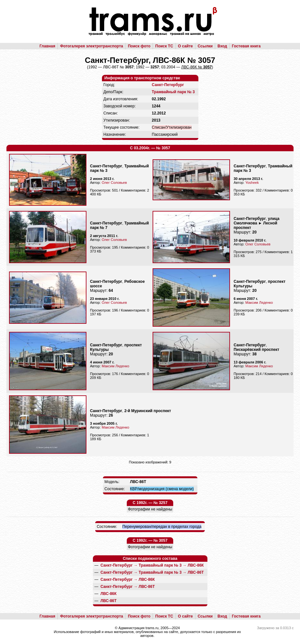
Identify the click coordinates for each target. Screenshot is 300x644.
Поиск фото (139, 46)
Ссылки (205, 46)
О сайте (185, 46)
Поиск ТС (164, 46)
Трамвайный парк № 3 (173, 92)
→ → (152, 565)
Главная (47, 46)
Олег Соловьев (114, 183)
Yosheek (252, 183)
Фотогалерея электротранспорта (91, 46)
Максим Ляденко (259, 302)
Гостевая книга (246, 46)
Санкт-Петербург (168, 85)
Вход (222, 46)
